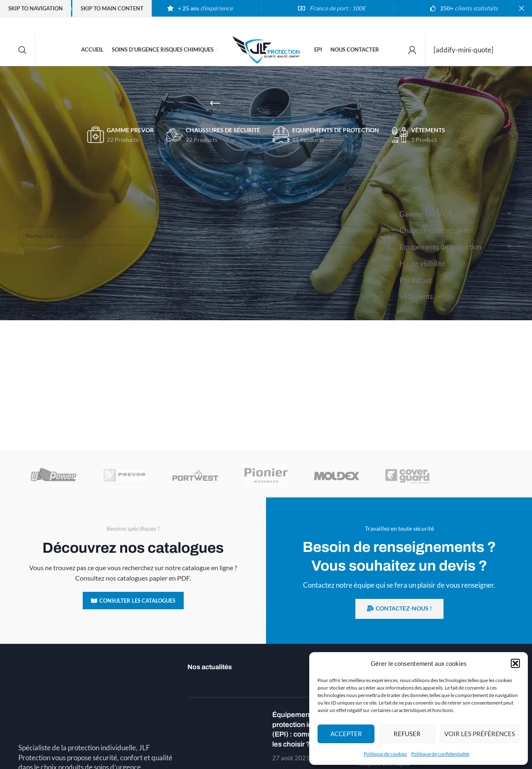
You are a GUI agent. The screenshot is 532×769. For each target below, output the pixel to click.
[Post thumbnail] (227, 742)
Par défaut (416, 286)
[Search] (22, 53)
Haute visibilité (422, 269)
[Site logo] (266, 52)
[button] (515, 663)
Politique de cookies (385, 754)
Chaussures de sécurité (435, 236)
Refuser (407, 734)
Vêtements (416, 303)
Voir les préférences (480, 734)
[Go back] (215, 109)
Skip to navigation (36, 8)
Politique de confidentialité (440, 754)
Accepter (346, 734)
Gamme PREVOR (426, 220)
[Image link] (97, 676)
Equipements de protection (440, 253)
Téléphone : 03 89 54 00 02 (63, 758)
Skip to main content (112, 8)
